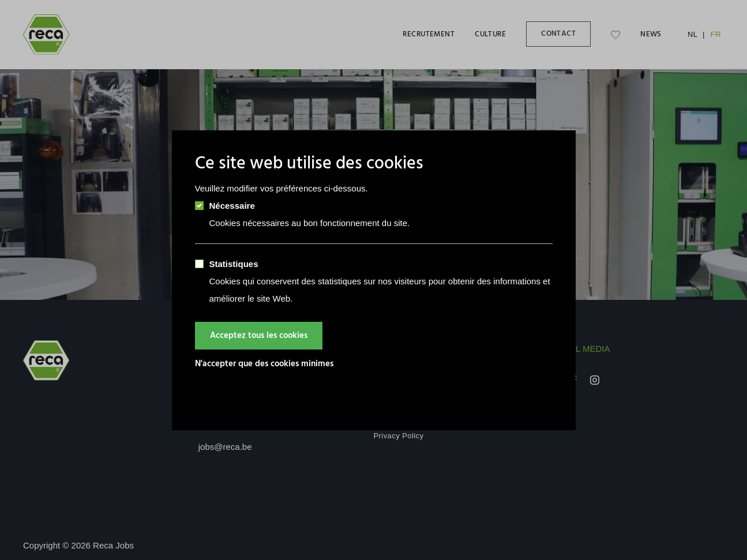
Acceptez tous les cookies (259, 336)
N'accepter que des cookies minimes (264, 364)
